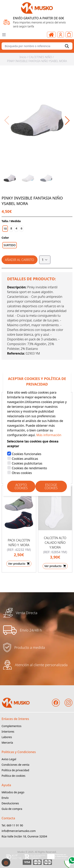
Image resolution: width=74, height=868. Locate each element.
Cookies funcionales (27, 454)
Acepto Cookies (21, 486)
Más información (49, 435)
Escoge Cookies (51, 486)
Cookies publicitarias (27, 463)
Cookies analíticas (25, 459)
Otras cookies (22, 473)
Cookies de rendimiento (30, 468)
